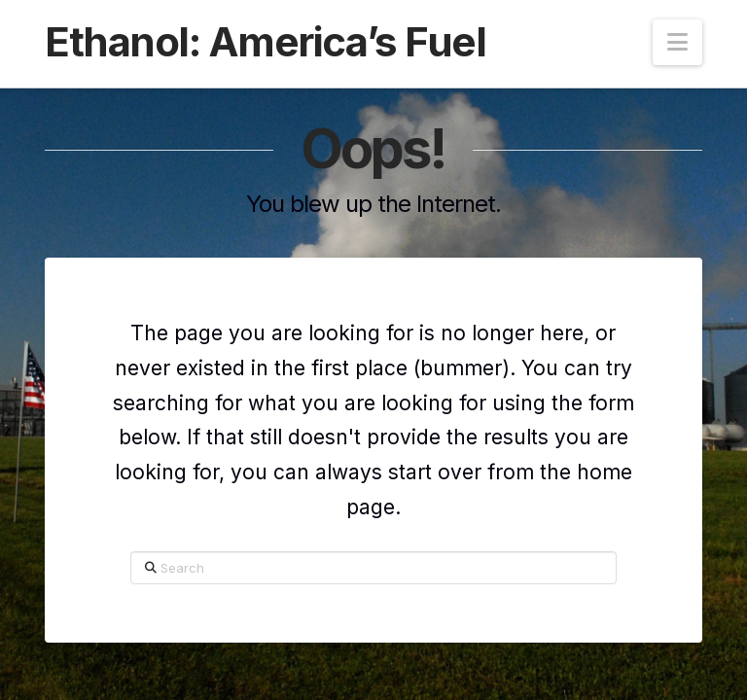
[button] (677, 42)
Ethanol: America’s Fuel (265, 42)
